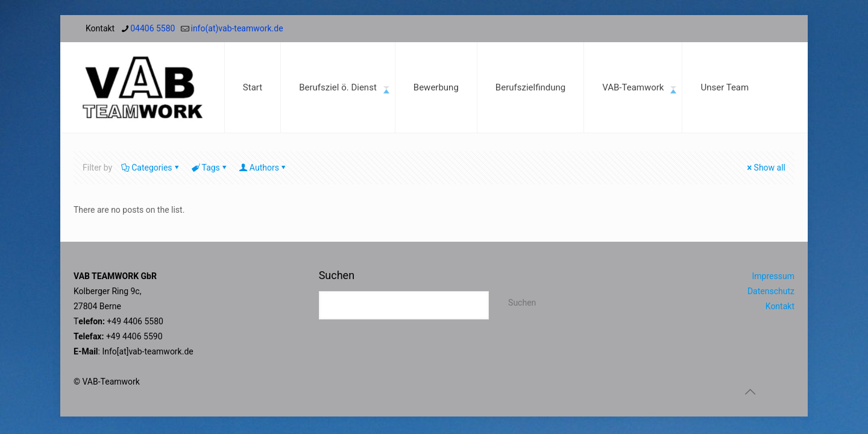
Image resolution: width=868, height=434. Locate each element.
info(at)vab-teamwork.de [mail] (237, 28)
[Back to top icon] (750, 392)
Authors (263, 168)
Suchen (337, 275)
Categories (151, 168)
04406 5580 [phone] (153, 28)
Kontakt (780, 306)
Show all (766, 168)
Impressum (773, 276)
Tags (210, 168)
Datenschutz (771, 291)
